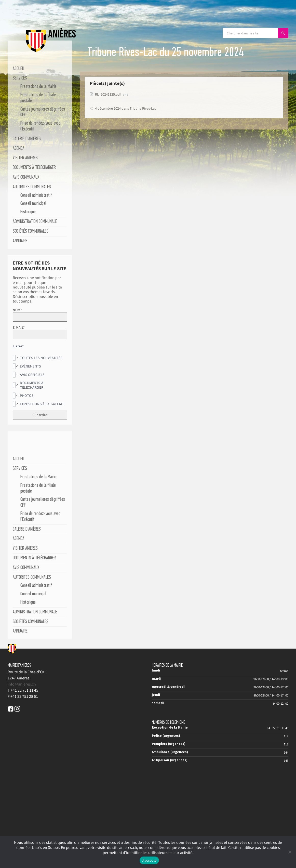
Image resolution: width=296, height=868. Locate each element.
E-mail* (40, 332)
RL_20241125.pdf (108, 94)
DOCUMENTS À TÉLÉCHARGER (34, 168)
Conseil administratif (36, 196)
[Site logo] (51, 51)
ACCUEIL (19, 69)
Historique (28, 212)
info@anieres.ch (22, 684)
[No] (290, 852)
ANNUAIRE (20, 241)
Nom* (40, 315)
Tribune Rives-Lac (143, 108)
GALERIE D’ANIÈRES (27, 139)
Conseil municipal (33, 204)
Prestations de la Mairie (38, 87)
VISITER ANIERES (25, 158)
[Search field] (256, 33)
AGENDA (19, 149)
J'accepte (149, 860)
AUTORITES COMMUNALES (32, 187)
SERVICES (20, 78)
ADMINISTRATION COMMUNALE (35, 222)
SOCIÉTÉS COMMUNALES (31, 232)
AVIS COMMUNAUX (26, 177)
